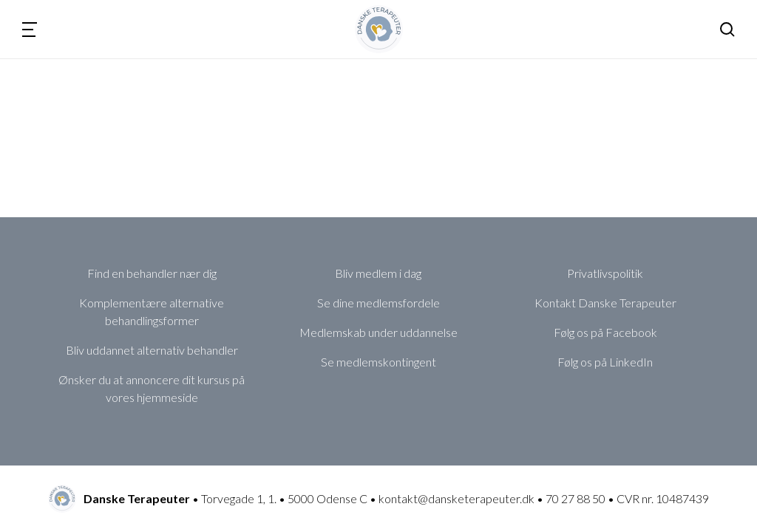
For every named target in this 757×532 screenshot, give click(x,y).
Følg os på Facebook (605, 332)
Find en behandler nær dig (152, 273)
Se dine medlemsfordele (378, 303)
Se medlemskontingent (378, 362)
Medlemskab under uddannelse (378, 332)
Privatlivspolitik (605, 273)
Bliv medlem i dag (378, 273)
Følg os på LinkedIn (605, 362)
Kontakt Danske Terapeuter (605, 303)
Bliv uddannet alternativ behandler (152, 350)
